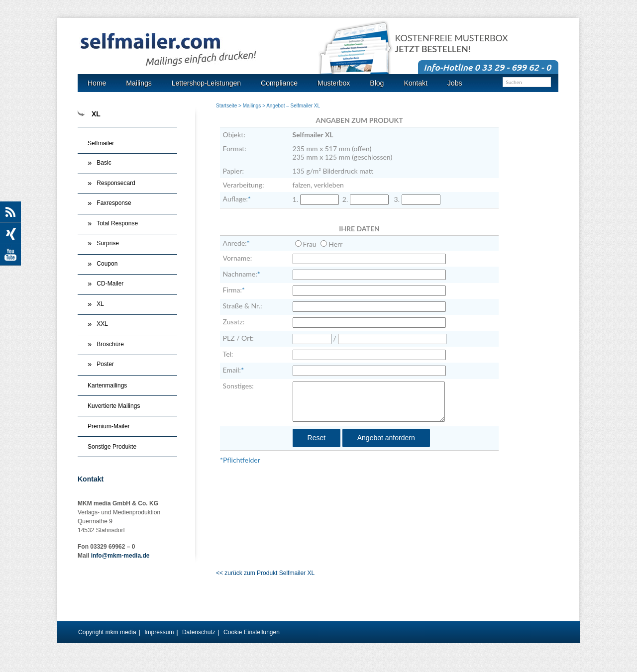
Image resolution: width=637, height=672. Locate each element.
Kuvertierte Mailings (114, 406)
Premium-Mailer (109, 426)
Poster (105, 364)
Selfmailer (101, 143)
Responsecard (116, 183)
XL (100, 304)
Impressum (159, 632)
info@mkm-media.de (120, 556)
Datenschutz (199, 632)
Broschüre (110, 344)
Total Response (117, 223)
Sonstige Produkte (112, 447)
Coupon (107, 264)
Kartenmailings (107, 385)
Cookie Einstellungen (252, 632)
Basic (104, 163)
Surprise (108, 243)
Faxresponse (114, 203)
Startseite (226, 106)
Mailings (252, 106)
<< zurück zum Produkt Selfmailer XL (265, 573)
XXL (102, 324)
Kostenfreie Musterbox (452, 44)
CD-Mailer (110, 284)
